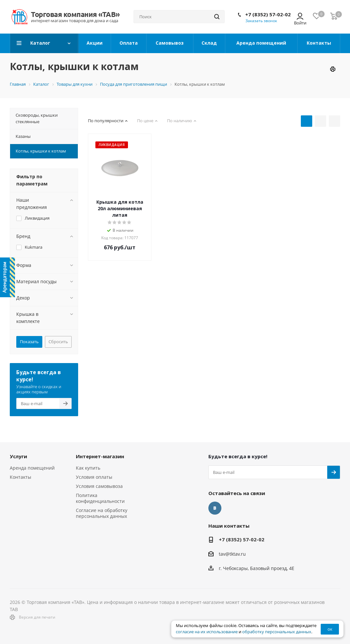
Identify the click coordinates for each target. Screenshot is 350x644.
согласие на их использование (207, 632)
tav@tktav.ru (232, 554)
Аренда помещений (32, 468)
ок (330, 629)
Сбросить (58, 342)
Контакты (21, 477)
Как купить (88, 468)
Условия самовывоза (99, 486)
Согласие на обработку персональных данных (102, 513)
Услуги (18, 456)
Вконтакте (215, 508)
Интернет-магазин (100, 456)
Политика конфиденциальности (100, 498)
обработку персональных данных (277, 632)
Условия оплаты (94, 477)
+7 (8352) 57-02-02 (268, 14)
